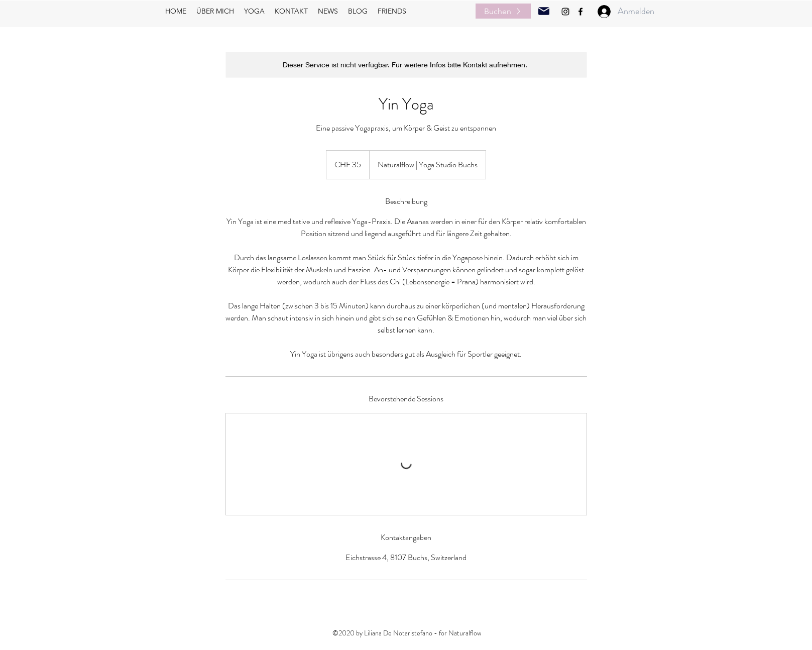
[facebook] (581, 12)
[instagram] (565, 12)
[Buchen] (503, 11)
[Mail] (544, 11)
